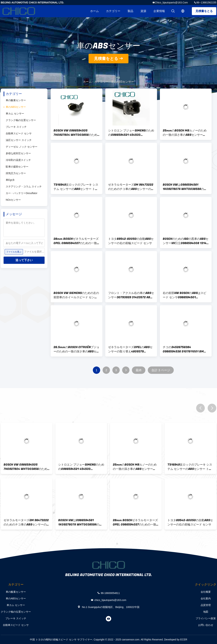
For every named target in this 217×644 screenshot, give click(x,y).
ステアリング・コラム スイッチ (24, 187)
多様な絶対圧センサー (18, 153)
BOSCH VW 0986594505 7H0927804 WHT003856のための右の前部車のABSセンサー (75, 133)
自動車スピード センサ (19, 133)
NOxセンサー (13, 200)
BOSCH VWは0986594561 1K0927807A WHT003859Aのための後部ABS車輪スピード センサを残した (185, 187)
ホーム (94, 11)
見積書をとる (204, 11)
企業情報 (159, 11)
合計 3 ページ (161, 370)
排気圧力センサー (16, 173)
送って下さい (24, 260)
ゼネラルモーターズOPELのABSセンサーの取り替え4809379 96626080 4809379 (130, 349)
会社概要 (206, 592)
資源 (143, 11)
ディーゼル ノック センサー (22, 147)
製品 (130, 11)
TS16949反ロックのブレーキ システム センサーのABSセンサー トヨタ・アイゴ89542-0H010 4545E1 (76, 187)
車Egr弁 (10, 180)
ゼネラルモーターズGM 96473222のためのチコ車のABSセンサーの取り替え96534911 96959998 (131, 187)
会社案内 (206, 598)
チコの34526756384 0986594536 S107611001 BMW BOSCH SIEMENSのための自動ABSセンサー (186, 349)
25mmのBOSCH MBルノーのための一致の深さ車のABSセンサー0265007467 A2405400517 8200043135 (185, 133)
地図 (206, 612)
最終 (139, 370)
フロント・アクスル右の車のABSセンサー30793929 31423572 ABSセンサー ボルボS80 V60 (131, 295)
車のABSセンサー (16, 107)
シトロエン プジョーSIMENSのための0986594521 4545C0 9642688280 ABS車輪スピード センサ (131, 133)
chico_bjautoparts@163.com (171, 3)
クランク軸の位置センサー (21, 120)
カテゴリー (113, 11)
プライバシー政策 (206, 618)
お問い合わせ (206, 625)
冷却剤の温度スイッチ (18, 160)
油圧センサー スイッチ (19, 140)
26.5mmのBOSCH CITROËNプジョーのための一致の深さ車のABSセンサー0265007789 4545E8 (76, 349)
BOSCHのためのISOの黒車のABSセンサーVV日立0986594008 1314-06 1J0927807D (186, 241)
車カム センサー (15, 114)
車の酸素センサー (16, 100)
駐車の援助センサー (17, 167)
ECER (184, 640)
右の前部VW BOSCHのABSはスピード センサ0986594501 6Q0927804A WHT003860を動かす (186, 295)
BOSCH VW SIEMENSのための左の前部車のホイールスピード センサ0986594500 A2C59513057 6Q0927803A (76, 295)
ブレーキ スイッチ (16, 127)
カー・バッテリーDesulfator (22, 193)
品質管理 (206, 605)
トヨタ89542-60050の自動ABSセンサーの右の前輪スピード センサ (131, 241)
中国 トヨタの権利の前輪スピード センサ (53, 640)
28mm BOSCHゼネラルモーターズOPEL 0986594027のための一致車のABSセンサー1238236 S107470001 (76, 241)
